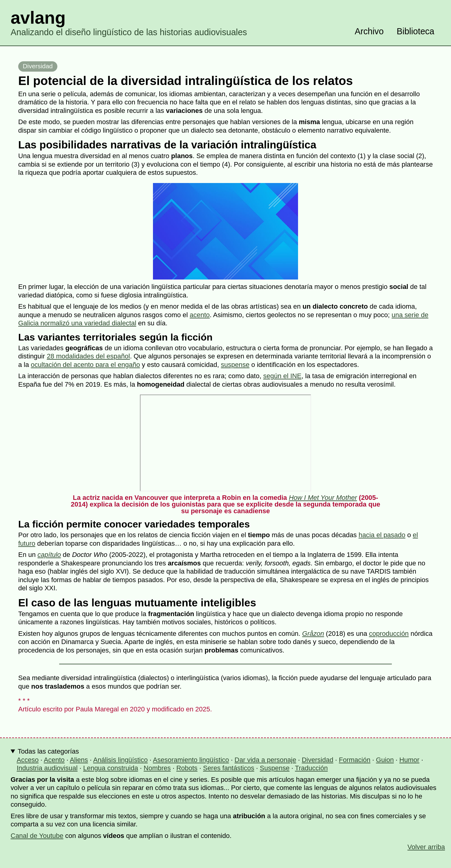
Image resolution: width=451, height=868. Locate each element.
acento (200, 315)
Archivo (369, 31)
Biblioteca (415, 31)
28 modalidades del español (88, 356)
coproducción (389, 634)
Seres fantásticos (229, 768)
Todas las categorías (48, 751)
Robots (187, 768)
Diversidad (38, 66)
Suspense (275, 768)
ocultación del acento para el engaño (86, 365)
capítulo (49, 555)
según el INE (282, 376)
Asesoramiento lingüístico (191, 760)
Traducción (311, 768)
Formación (355, 760)
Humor (409, 760)
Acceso (28, 760)
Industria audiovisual (47, 768)
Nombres (157, 768)
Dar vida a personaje (265, 760)
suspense (235, 365)
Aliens (79, 760)
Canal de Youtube (37, 836)
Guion (385, 760)
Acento (54, 760)
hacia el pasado (382, 535)
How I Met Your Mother (323, 498)
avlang (38, 18)
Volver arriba (426, 847)
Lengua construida (111, 768)
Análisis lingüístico (120, 760)
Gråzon (313, 634)
